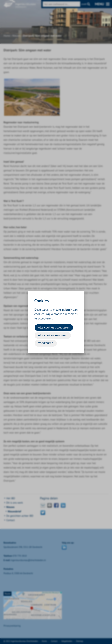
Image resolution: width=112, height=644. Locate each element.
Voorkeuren (46, 343)
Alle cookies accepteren (54, 327)
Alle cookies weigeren (53, 335)
